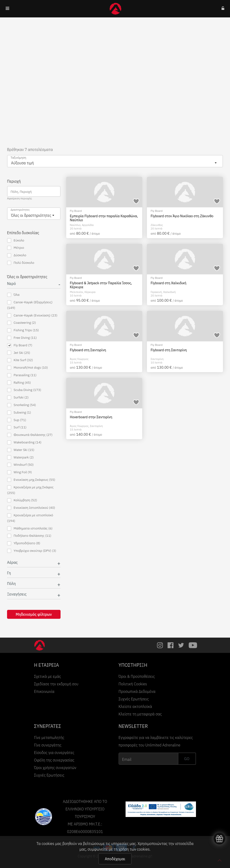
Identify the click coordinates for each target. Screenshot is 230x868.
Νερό (11, 284)
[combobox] (115, 161)
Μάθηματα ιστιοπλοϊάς (30, 528)
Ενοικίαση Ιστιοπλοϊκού (31, 508)
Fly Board (20, 345)
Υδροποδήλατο (24, 543)
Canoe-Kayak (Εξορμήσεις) (30, 305)
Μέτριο (15, 248)
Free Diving (22, 338)
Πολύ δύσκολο (21, 263)
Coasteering (21, 323)
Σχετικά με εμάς (48, 676)
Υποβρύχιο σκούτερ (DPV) (32, 551)
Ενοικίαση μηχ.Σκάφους (31, 480)
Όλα (13, 295)
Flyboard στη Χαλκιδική (169, 283)
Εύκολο (16, 240)
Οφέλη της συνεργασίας (54, 760)
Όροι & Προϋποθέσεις (137, 676)
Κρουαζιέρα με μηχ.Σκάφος (30, 490)
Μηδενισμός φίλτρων (34, 614)
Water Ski (21, 450)
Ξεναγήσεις (17, 594)
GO (187, 759)
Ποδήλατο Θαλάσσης (29, 536)
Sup (17, 420)
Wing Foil (19, 472)
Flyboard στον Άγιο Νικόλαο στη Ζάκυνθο (182, 216)
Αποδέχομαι (115, 859)
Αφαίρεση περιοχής (19, 198)
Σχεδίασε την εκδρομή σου (56, 684)
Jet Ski (19, 353)
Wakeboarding (24, 442)
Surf (17, 427)
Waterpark (20, 457)
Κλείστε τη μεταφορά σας (140, 714)
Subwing (19, 412)
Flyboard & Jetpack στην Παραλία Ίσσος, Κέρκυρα (101, 285)
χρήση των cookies (134, 849)
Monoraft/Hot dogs (27, 368)
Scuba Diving (24, 390)
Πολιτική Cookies (133, 684)
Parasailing (22, 375)
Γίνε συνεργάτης (48, 745)
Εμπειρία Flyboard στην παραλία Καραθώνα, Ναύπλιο (104, 218)
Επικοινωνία (44, 691)
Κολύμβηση (22, 500)
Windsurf (20, 465)
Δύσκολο (17, 255)
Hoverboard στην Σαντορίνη (91, 417)
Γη (9, 573)
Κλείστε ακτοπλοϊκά (135, 706)
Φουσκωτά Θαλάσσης (30, 435)
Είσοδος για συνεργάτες (54, 753)
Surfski (18, 397)
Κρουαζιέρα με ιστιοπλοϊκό (30, 518)
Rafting (19, 383)
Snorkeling (21, 405)
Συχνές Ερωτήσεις (134, 699)
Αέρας (12, 562)
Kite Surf (20, 360)
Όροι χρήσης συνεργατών (55, 768)
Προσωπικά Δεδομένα (137, 691)
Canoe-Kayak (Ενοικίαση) (32, 315)
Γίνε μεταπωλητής (49, 738)
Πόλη (11, 584)
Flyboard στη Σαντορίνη (88, 350)
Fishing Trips (23, 330)
